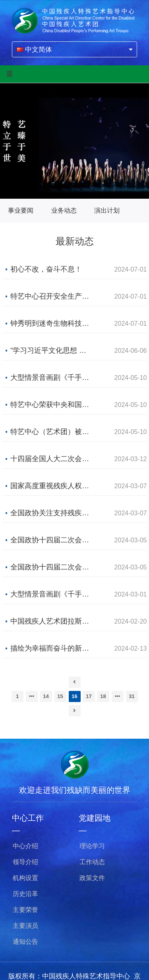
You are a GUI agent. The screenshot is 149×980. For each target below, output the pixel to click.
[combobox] (74, 49)
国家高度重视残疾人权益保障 (51, 486)
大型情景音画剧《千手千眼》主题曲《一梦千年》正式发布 (51, 594)
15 (60, 696)
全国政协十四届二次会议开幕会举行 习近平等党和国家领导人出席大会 (51, 567)
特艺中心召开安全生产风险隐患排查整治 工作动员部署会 (51, 296)
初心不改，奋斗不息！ (46, 269)
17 (89, 696)
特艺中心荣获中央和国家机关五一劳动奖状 (51, 405)
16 (74, 696)
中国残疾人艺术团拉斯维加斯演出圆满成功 (51, 621)
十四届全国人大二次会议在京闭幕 (51, 459)
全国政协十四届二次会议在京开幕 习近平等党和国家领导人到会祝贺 (51, 540)
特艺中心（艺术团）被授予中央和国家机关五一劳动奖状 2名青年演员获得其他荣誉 (51, 432)
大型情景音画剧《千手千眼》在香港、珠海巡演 (51, 378)
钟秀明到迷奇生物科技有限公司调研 (51, 323)
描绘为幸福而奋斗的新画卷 (51, 648)
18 (103, 696)
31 (132, 696)
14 (46, 696)
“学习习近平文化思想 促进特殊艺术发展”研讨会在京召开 (51, 350)
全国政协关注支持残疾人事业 (51, 513)
